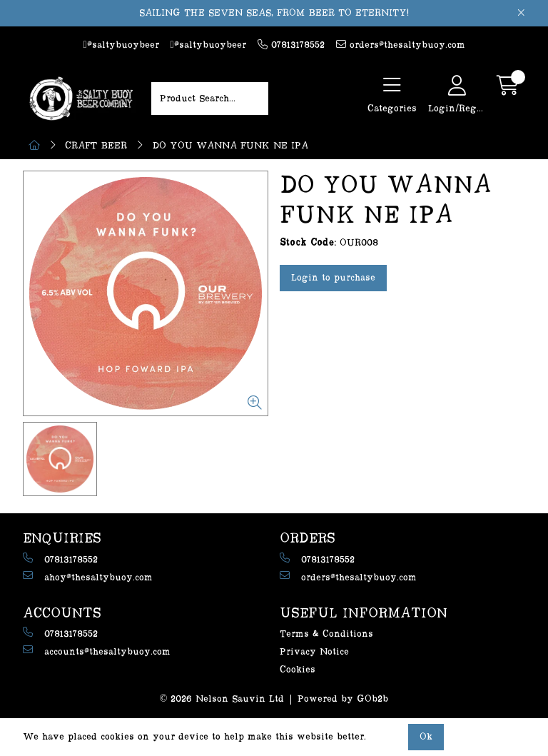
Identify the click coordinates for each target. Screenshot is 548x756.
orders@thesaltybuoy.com (401, 45)
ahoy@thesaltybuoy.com (88, 576)
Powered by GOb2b (343, 699)
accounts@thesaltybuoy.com (97, 651)
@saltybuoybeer (121, 45)
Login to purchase (333, 278)
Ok (426, 737)
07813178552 (291, 45)
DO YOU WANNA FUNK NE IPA (230, 146)
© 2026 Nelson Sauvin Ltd (222, 699)
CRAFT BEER (96, 146)
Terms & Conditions (326, 634)
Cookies (298, 670)
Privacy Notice (314, 652)
